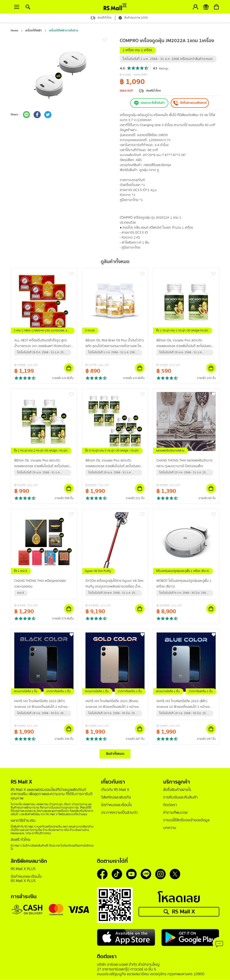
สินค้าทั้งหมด (115, 754)
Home (14, 31)
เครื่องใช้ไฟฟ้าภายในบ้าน (64, 31)
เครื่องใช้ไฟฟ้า (34, 31)
